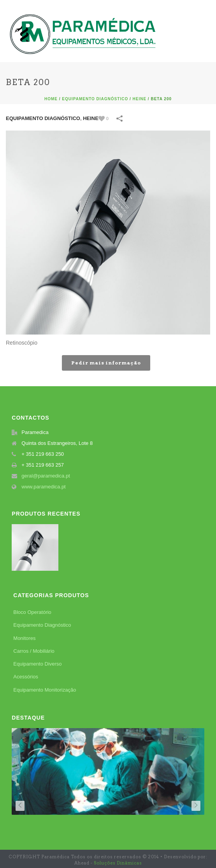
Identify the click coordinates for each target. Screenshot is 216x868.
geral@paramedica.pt (46, 476)
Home (51, 99)
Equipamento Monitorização (45, 690)
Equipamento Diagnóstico (95, 99)
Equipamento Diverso (37, 664)
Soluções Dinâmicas (118, 863)
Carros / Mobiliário (34, 651)
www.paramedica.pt (43, 487)
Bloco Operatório (32, 612)
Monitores (24, 638)
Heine (140, 99)
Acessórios (26, 677)
